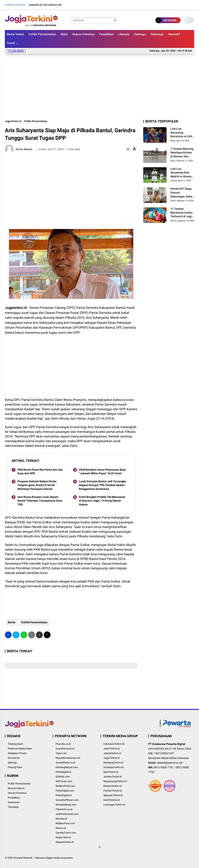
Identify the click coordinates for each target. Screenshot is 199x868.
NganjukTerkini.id (113, 795)
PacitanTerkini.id (113, 791)
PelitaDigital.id (63, 795)
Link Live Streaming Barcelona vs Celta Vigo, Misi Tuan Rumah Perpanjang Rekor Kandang (182, 133)
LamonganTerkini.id (114, 805)
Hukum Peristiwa (83, 34)
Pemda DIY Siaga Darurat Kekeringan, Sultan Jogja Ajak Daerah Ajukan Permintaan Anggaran (182, 193)
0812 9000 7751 (164, 767)
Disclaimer (14, 758)
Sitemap (12, 763)
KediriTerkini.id (111, 800)
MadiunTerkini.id (112, 786)
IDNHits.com (63, 777)
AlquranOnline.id (65, 842)
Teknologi (157, 34)
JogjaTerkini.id (13, 121)
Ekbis (64, 34)
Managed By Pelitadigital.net (46, 5)
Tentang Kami (15, 744)
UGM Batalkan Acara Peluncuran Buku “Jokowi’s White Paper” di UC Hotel (102, 472)
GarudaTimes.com (66, 833)
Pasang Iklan (15, 767)
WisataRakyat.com (66, 805)
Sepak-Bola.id (63, 837)
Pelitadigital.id (63, 772)
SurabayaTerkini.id (113, 767)
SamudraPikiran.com (67, 800)
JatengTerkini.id (112, 753)
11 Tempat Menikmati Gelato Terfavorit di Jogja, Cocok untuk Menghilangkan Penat (182, 213)
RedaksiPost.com (65, 786)
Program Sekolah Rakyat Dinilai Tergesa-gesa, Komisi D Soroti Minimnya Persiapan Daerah (37, 485)
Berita (11, 622)
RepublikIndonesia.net (68, 758)
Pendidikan (106, 34)
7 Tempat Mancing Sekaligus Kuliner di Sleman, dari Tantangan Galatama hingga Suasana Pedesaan (182, 153)
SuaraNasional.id (65, 749)
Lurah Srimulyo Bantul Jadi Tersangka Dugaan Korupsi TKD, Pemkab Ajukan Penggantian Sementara (103, 485)
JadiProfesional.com (67, 814)
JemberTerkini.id (113, 777)
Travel (11, 43)
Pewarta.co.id (63, 744)
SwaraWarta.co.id (65, 763)
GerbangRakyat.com (67, 767)
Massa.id (61, 828)
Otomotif (174, 34)
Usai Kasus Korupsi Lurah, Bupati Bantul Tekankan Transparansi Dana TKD (40, 501)
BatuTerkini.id (111, 772)
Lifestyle (124, 34)
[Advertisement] (99, 86)
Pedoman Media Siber (20, 749)
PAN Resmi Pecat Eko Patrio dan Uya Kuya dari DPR (40, 472)
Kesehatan (14, 802)
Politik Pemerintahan (42, 34)
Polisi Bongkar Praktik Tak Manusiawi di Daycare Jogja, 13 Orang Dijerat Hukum (102, 501)
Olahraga (140, 34)
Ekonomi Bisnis (16, 788)
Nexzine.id (61, 819)
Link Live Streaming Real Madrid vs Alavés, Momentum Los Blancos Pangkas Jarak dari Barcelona (181, 173)
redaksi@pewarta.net (170, 763)
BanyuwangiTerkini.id (115, 781)
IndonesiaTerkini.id (114, 744)
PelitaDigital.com (65, 791)
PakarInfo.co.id (64, 809)
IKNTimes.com (64, 781)
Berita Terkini (15, 34)
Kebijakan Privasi (17, 753)
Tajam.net (61, 753)
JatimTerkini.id (111, 749)
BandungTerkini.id (113, 763)
